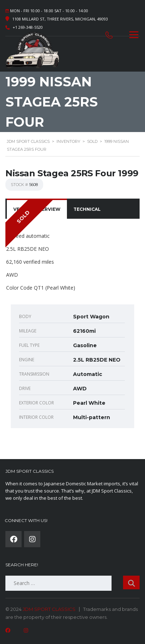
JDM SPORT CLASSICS (49, 609)
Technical (87, 209)
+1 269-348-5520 (28, 27)
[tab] (87, 209)
